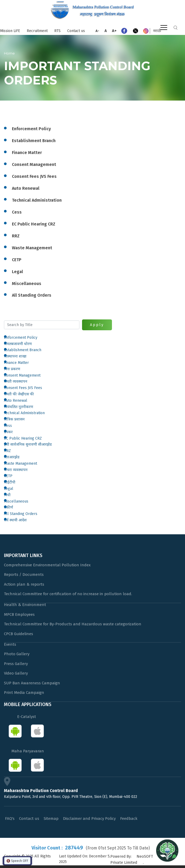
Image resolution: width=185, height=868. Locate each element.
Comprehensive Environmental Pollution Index (47, 565)
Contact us (76, 31)
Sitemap (51, 819)
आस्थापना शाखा (15, 356)
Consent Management (22, 375)
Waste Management (21, 464)
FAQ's (10, 819)
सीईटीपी (10, 482)
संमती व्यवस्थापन (16, 381)
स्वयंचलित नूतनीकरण (19, 407)
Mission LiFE (10, 31)
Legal (9, 489)
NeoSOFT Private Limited (132, 859)
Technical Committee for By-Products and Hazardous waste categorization (73, 624)
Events (10, 644)
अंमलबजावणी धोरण (18, 344)
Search (175, 28)
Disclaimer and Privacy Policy (89, 819)
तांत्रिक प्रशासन (14, 419)
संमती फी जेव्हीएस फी (19, 394)
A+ (114, 31)
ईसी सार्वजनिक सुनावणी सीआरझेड (28, 444)
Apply (97, 325)
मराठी (157, 31)
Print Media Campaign (24, 693)
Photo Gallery (17, 654)
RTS (57, 31)
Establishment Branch (23, 350)
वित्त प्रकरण (12, 369)
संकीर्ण (8, 507)
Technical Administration (24, 413)
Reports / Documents (24, 575)
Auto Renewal (16, 401)
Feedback (129, 819)
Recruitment (37, 31)
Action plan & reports (24, 584)
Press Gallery (16, 664)
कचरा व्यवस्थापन (16, 470)
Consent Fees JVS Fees (23, 388)
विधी (7, 495)
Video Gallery (16, 673)
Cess (8, 426)
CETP (8, 476)
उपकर (8, 432)
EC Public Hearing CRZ (23, 438)
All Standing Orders (21, 514)
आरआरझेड (12, 457)
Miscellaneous (16, 501)
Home (9, 53)
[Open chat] (167, 850)
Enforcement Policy (21, 338)
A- (97, 31)
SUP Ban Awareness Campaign (32, 683)
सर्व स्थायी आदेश (15, 520)
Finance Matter (16, 363)
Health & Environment (25, 605)
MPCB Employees (19, 614)
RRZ (7, 451)
